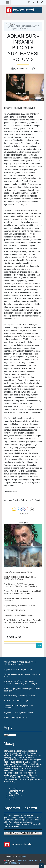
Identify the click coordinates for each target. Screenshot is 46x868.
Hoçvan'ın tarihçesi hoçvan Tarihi (18, 572)
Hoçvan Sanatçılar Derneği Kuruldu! (19, 605)
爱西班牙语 (16, 863)
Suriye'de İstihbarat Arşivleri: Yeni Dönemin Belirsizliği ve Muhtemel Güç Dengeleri (22, 621)
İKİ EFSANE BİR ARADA (15, 610)
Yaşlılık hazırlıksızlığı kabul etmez (18, 615)
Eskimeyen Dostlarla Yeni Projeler (23, 566)
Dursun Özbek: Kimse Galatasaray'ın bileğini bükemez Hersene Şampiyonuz (23, 592)
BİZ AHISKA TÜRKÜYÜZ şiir (16, 627)
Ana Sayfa (10, 24)
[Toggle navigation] (7, 2)
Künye (11, 797)
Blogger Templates (26, 861)
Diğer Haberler (15, 793)
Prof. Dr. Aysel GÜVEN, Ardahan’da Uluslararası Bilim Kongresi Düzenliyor (20, 585)
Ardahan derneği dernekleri (15, 718)
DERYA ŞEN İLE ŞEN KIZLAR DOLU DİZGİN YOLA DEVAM (20, 578)
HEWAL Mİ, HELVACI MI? (23, 543)
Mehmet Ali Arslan (16, 791)
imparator (23, 856)
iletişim (12, 800)
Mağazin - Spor (15, 795)
